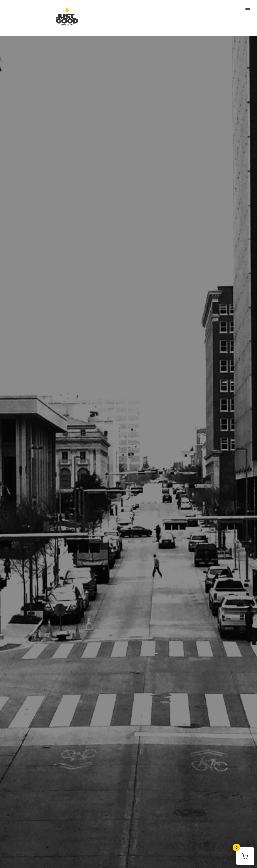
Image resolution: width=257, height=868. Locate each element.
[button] (248, 9)
